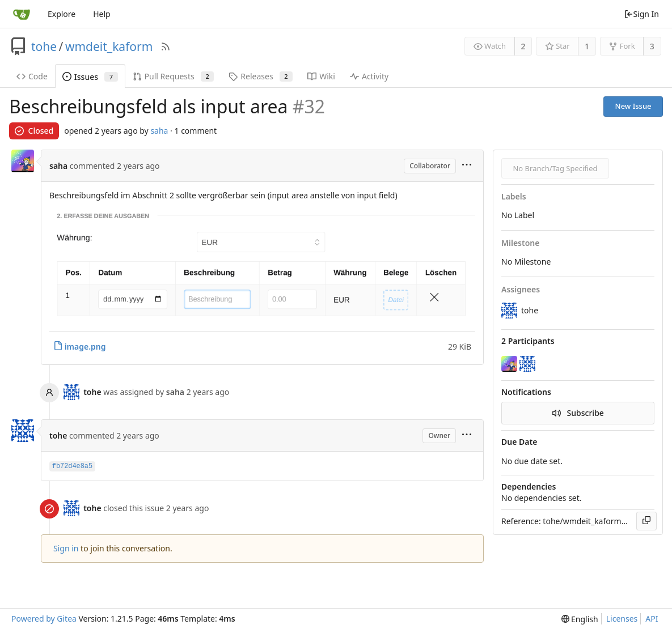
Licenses (622, 619)
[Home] (22, 14)
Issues (90, 77)
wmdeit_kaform (109, 46)
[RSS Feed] (166, 46)
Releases (261, 76)
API (652, 619)
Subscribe (578, 413)
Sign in (66, 548)
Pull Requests (174, 76)
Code (32, 76)
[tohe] (529, 364)
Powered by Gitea (44, 619)
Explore (62, 14)
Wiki (321, 76)
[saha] (510, 364)
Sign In (641, 14)
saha (159, 131)
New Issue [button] (633, 106)
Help (102, 14)
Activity (369, 76)
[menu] (467, 166)
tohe (44, 46)
